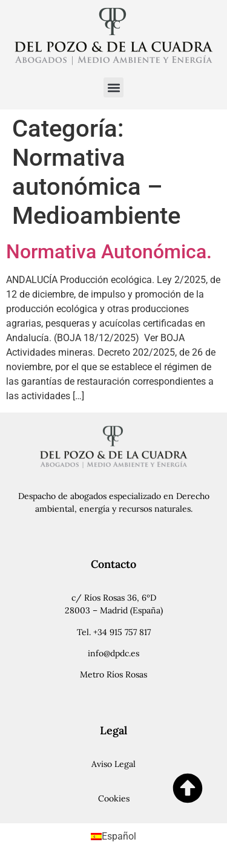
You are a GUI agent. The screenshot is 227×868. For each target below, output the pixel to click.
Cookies (114, 798)
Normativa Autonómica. (109, 252)
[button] (113, 87)
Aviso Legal (113, 764)
